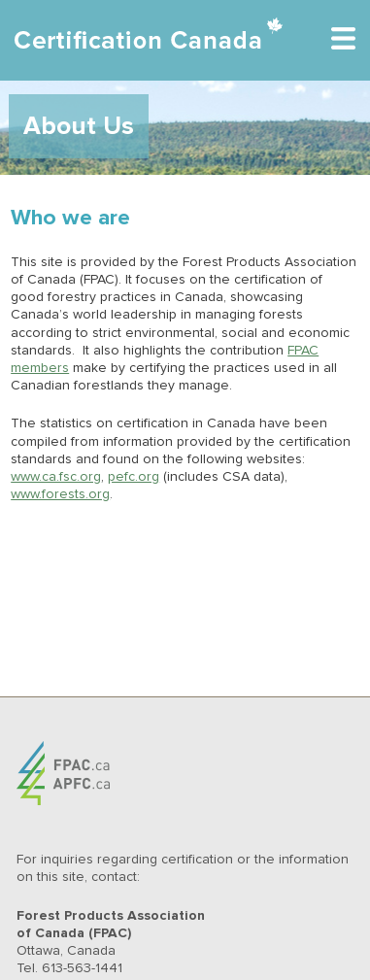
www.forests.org (60, 494)
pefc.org (134, 477)
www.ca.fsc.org (56, 477)
